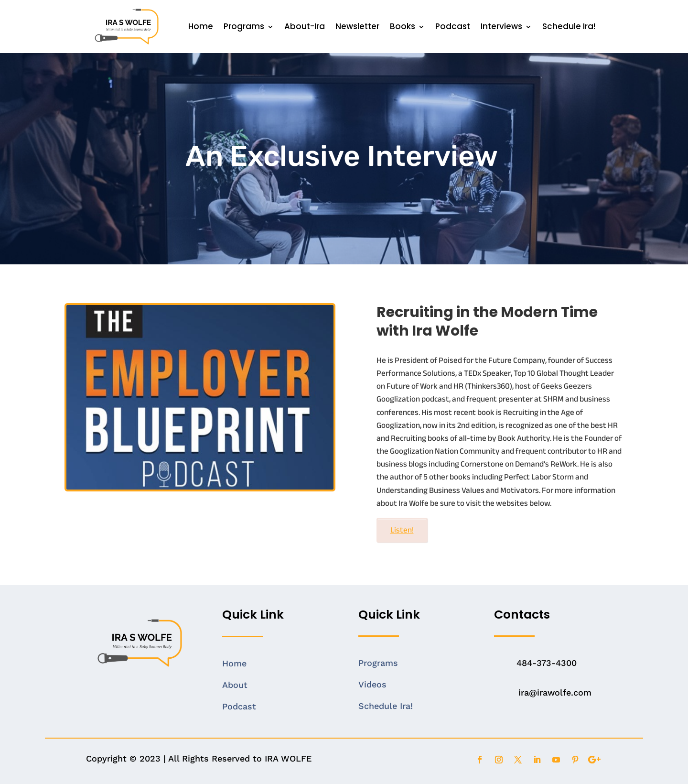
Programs (244, 26)
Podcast (453, 26)
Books (403, 26)
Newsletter (357, 26)
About (235, 685)
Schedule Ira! (569, 26)
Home (201, 26)
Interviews (501, 26)
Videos (372, 684)
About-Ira (305, 26)
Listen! (402, 530)
